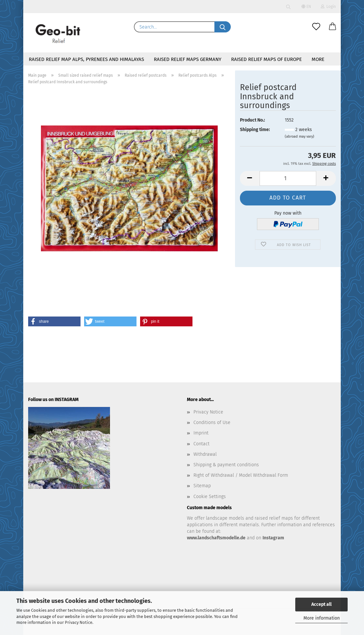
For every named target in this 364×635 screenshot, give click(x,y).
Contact (201, 444)
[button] (333, 27)
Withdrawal (205, 454)
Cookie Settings (210, 497)
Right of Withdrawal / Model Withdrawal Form (241, 475)
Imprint (201, 433)
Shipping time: (255, 130)
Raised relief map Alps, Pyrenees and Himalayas (86, 59)
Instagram (273, 538)
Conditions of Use (212, 423)
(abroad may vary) (300, 136)
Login (328, 7)
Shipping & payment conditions (226, 465)
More (318, 59)
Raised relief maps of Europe (266, 59)
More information (322, 618)
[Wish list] (316, 27)
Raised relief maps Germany (188, 59)
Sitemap (202, 486)
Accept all (321, 604)
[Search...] (223, 27)
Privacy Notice (79, 622)
